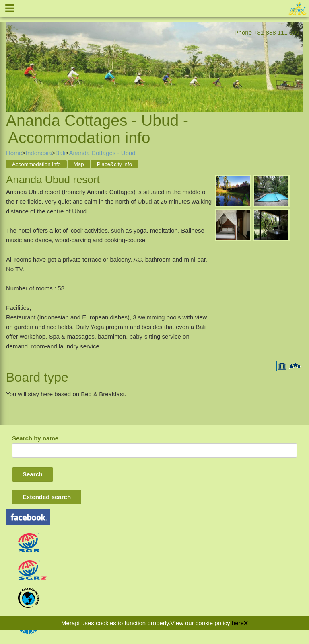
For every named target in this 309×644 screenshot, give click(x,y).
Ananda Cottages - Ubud (102, 153)
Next (297, 57)
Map (79, 164)
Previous (12, 57)
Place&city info (114, 164)
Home (14, 153)
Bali (61, 153)
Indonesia (39, 153)
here (238, 623)
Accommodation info (36, 164)
